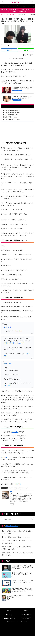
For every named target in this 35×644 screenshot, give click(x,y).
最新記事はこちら (12, 526)
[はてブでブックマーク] (9, 50)
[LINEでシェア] (26, 50)
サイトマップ (9, 615)
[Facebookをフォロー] (13, 504)
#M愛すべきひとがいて (18, 343)
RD (11, 492)
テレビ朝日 (5, 488)
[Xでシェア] (9, 46)
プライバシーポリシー (26, 615)
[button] (32, 519)
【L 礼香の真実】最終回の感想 (10, 115)
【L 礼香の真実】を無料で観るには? (12, 119)
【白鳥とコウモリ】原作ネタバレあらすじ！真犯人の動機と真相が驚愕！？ (17, 554)
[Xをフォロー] (11, 504)
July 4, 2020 (18, 331)
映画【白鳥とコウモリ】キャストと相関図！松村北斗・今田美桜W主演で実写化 (17, 548)
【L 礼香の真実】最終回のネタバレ (11, 113)
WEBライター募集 (26, 618)
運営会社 (26, 611)
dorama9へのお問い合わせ (9, 618)
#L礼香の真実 (7, 327)
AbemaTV (15, 432)
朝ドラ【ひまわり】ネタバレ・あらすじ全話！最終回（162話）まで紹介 (17, 542)
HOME (9, 611)
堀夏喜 (18, 488)
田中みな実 (24, 488)
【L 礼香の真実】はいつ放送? (10, 117)
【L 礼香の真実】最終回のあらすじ (11, 110)
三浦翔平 (12, 488)
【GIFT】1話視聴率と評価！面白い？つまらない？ (16, 537)
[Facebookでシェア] (26, 46)
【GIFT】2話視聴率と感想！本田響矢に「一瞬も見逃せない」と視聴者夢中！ (17, 532)
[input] (17, 519)
